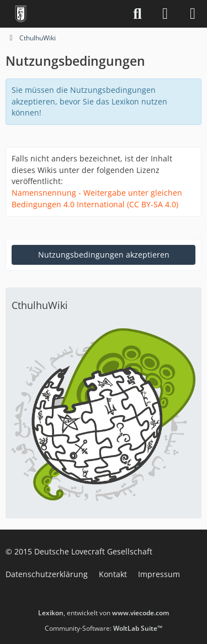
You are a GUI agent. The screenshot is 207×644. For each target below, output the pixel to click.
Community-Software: (104, 628)
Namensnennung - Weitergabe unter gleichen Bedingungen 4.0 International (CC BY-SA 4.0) (97, 198)
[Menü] (193, 14)
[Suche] (137, 14)
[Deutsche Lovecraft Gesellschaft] (21, 14)
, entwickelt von (104, 613)
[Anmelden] (165, 14)
